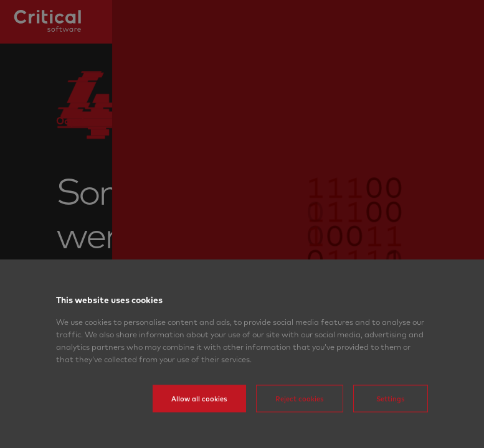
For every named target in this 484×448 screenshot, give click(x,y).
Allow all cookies (199, 419)
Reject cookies (300, 419)
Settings (391, 419)
